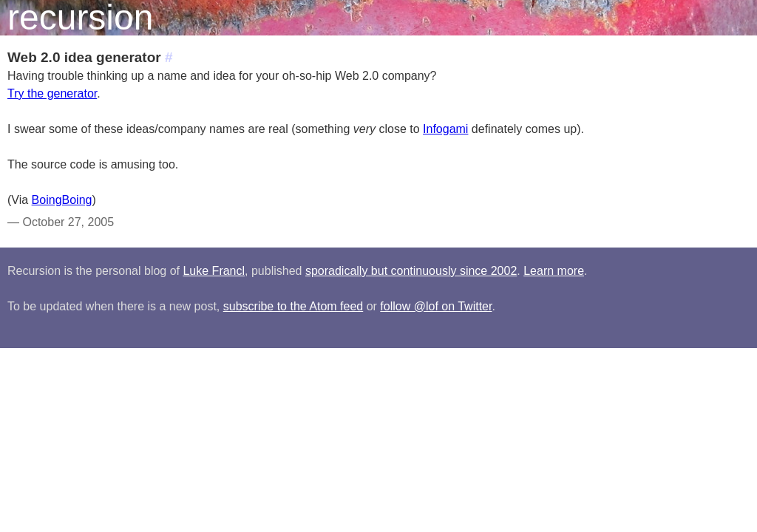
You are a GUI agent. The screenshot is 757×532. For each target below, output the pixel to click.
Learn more (554, 271)
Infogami (445, 129)
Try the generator (52, 93)
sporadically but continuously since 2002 (411, 271)
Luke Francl (214, 271)
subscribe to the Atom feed (293, 306)
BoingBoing (62, 200)
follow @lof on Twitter (436, 306)
